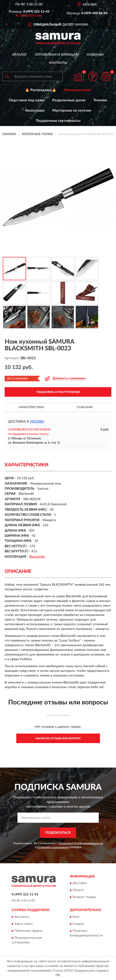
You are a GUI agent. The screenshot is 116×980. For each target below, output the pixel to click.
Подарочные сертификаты (58, 121)
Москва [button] (37, 422)
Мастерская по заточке (72, 111)
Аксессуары (35, 111)
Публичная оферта (28, 931)
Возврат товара (84, 897)
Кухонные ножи (78, 90)
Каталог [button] (20, 55)
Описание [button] (85, 407)
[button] (29, 15)
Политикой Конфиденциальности (81, 843)
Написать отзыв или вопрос (58, 738)
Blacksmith (37, 557)
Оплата (78, 890)
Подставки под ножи (27, 100)
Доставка (80, 883)
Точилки (100, 100)
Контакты (58, 63)
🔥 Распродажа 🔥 (41, 90)
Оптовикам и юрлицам (57, 55)
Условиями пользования (53, 847)
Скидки (78, 924)
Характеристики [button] (31, 407)
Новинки (95, 55)
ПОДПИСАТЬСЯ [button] (58, 833)
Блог (76, 917)
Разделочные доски (69, 100)
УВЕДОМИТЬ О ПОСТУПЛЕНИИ (58, 392)
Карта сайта (23, 924)
